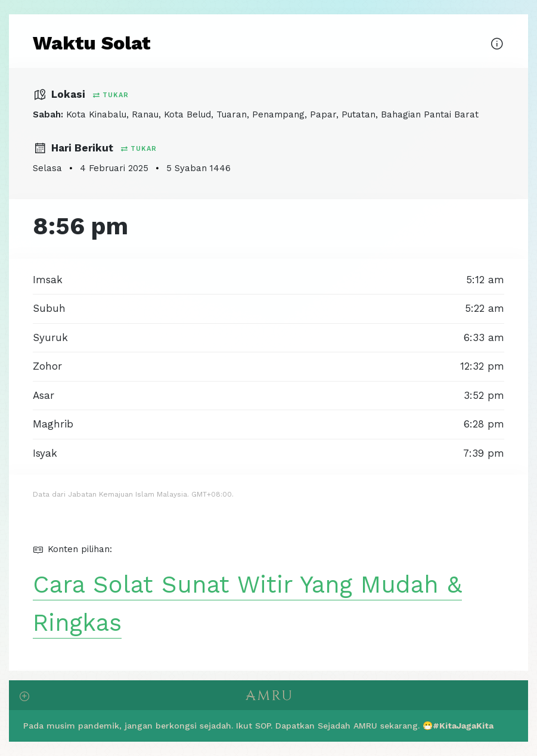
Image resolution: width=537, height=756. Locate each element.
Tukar (111, 95)
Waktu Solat (92, 43)
